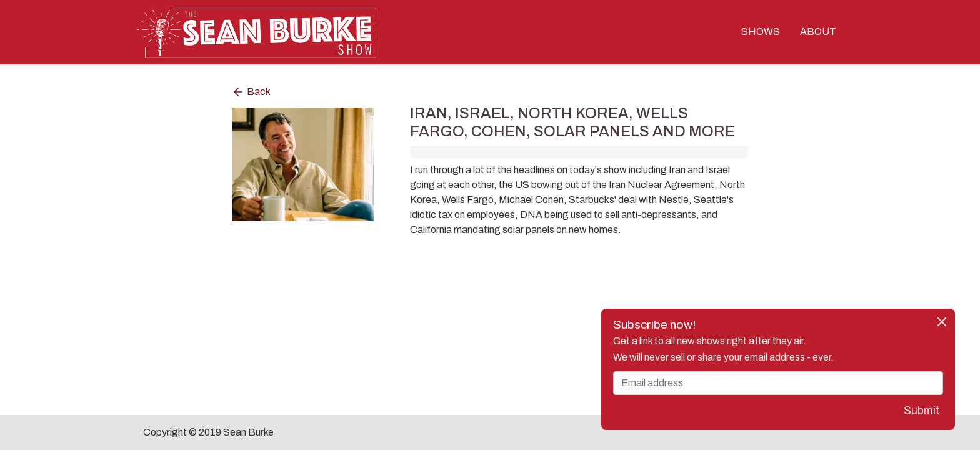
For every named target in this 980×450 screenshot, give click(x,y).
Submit (922, 411)
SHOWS (761, 32)
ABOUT (818, 32)
